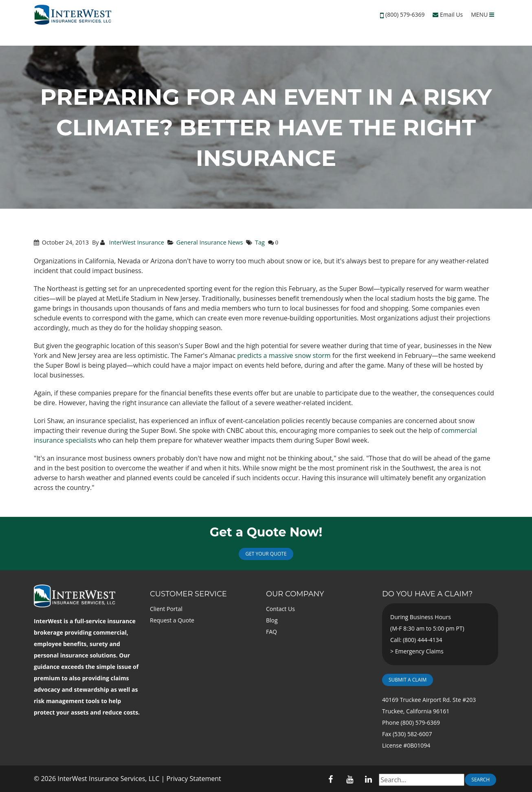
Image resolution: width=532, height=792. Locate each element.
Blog (272, 620)
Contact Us (280, 609)
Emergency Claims (419, 651)
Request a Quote (172, 620)
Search (480, 780)
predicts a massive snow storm (284, 355)
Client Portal (166, 609)
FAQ (271, 632)
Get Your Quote (266, 554)
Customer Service (188, 594)
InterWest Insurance (136, 242)
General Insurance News (210, 242)
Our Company (295, 594)
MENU (483, 14)
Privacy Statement (194, 779)
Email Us (448, 14)
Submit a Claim (408, 680)
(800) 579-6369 (405, 14)
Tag (260, 242)
